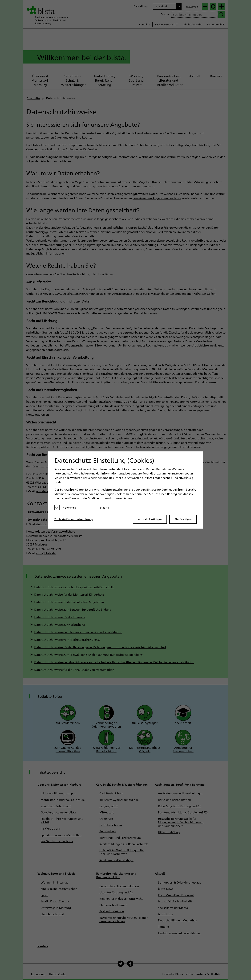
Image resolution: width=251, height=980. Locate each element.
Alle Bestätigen (183, 519)
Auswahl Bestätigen (150, 519)
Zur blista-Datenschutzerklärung (74, 519)
